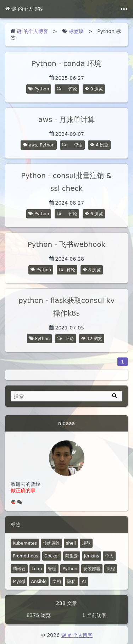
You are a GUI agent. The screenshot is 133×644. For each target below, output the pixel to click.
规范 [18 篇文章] (86, 546)
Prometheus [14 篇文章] (26, 559)
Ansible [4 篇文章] (39, 585)
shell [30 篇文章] (71, 546)
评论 (67, 89)
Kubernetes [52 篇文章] (25, 546)
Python (42, 89)
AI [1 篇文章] (84, 585)
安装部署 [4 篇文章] (92, 572)
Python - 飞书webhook (66, 244)
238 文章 (66, 606)
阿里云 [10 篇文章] (72, 559)
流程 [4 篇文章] (111, 572)
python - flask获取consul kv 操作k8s (66, 309)
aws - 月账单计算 (66, 120)
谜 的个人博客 (24, 9)
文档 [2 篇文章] (57, 585)
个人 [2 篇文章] (109, 559)
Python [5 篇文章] (70, 572)
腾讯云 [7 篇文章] (19, 572)
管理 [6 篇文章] (52, 572)
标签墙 (76, 31)
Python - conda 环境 (66, 63)
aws (33, 145)
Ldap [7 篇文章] (37, 572)
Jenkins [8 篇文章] (92, 559)
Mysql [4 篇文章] (19, 585)
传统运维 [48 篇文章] (51, 546)
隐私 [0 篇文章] (71, 585)
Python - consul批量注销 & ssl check (67, 182)
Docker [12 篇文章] (52, 559)
